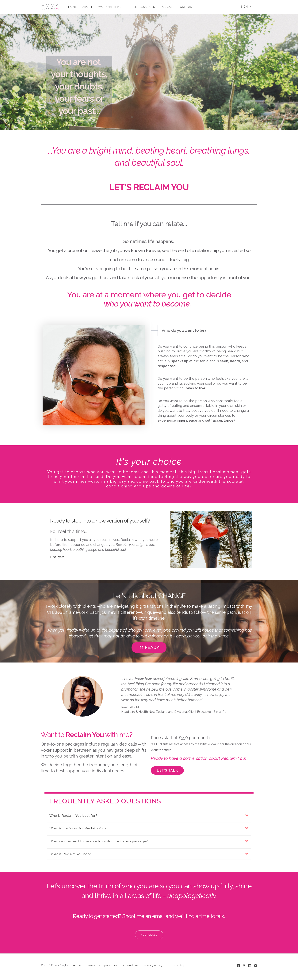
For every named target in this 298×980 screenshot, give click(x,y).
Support (105, 965)
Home (77, 965)
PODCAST (167, 7)
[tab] (149, 816)
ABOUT (88, 7)
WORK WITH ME (111, 7)
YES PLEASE (149, 935)
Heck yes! (57, 557)
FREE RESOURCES (142, 7)
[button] (149, 816)
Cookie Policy (175, 965)
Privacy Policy (153, 965)
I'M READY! (149, 647)
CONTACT (187, 7)
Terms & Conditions (127, 965)
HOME (73, 7)
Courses (90, 965)
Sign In (246, 7)
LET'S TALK (167, 770)
